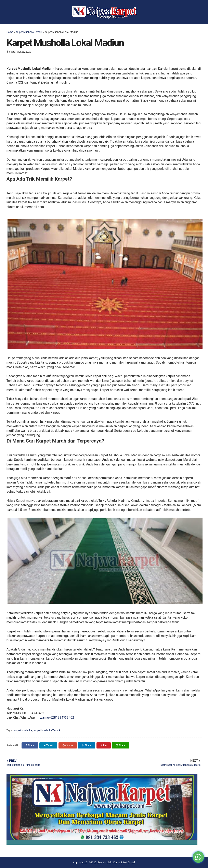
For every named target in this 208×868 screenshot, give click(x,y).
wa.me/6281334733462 (57, 718)
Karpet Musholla (23, 730)
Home (10, 32)
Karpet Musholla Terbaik (29, 32)
